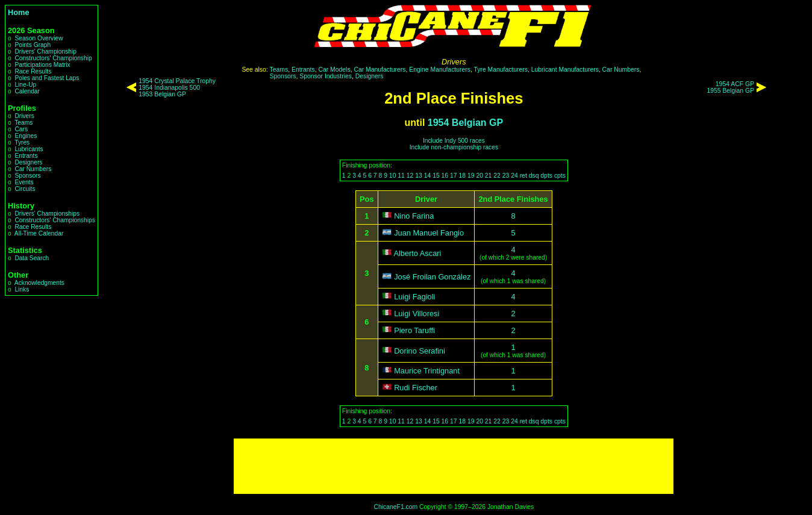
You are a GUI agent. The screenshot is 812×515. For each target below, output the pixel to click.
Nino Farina (414, 216)
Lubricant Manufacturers (565, 70)
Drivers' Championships (47, 214)
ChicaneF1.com (395, 507)
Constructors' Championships (55, 220)
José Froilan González (432, 277)
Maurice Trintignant (427, 371)
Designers (28, 162)
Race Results (33, 71)
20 (479, 176)
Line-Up (25, 85)
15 (436, 176)
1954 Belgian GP (465, 123)
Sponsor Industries (326, 76)
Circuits (25, 189)
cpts (560, 176)
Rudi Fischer (416, 388)
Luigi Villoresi (417, 314)
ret (523, 176)
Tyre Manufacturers (501, 70)
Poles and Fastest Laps (47, 78)
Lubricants (29, 149)
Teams (23, 123)
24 (514, 176)
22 (497, 176)
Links (22, 289)
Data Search (32, 258)
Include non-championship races (454, 147)
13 (419, 176)
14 (428, 176)
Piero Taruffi (414, 330)
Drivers (24, 116)
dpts (546, 176)
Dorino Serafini (420, 351)
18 (462, 176)
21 (489, 176)
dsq (534, 176)
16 (445, 176)
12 (410, 176)
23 (506, 176)
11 (401, 176)
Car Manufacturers (379, 70)
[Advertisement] (454, 466)
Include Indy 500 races (454, 141)
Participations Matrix (42, 65)
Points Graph (33, 45)
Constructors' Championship (53, 58)
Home (19, 12)
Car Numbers (33, 169)
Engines (26, 136)
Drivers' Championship (45, 51)
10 (393, 176)
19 (471, 176)
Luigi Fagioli (414, 297)
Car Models (334, 70)
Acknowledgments (39, 283)
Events (24, 182)
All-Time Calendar (39, 233)
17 (454, 176)
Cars (21, 129)
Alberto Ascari (417, 253)
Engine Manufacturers (440, 70)
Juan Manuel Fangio (429, 233)
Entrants (26, 156)
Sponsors (27, 176)
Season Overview (39, 38)
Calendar (27, 91)
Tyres (22, 142)
